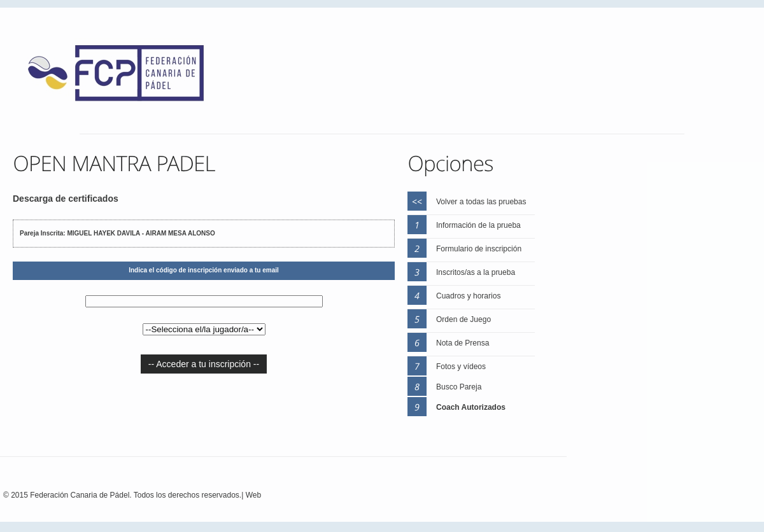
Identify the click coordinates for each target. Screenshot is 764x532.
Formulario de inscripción (479, 249)
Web (253, 495)
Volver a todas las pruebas (481, 202)
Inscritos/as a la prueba (476, 272)
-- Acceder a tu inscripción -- (204, 364)
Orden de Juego (463, 319)
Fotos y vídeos (461, 367)
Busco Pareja (459, 387)
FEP (122, 76)
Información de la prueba (478, 225)
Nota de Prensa (463, 343)
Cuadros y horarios (468, 296)
